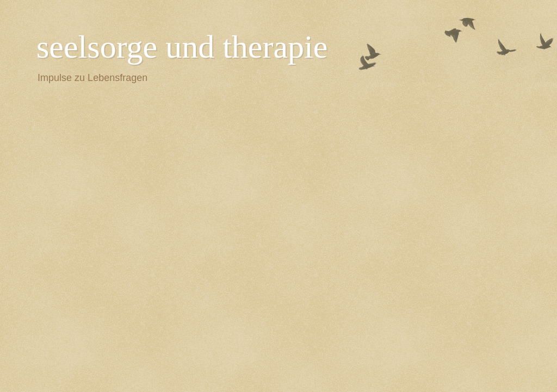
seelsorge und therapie (182, 47)
